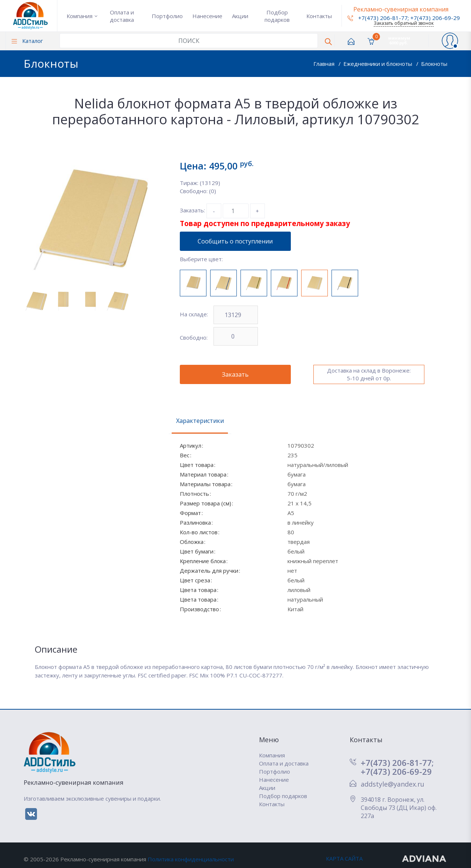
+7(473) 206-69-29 (435, 18)
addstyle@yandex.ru (393, 784)
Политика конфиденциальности (191, 859)
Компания (80, 16)
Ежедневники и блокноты (379, 64)
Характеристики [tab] (200, 421)
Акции (240, 16)
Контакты (319, 16)
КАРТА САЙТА (344, 858)
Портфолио (167, 16)
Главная (325, 64)
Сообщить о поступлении (235, 241)
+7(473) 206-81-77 (378, 18)
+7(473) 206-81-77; (397, 763)
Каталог (27, 41)
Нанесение (207, 16)
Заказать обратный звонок (404, 23)
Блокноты (434, 64)
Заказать (235, 374)
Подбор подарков (277, 16)
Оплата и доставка (122, 16)
